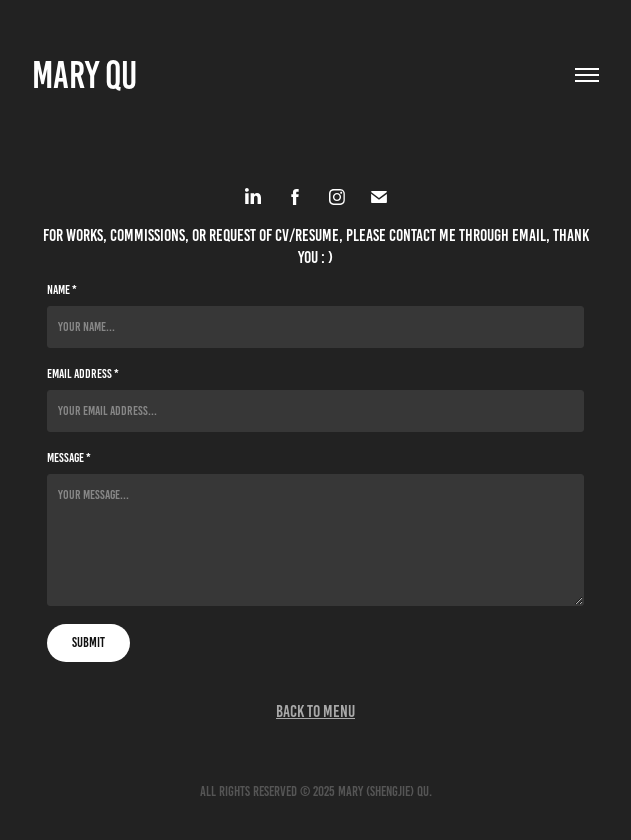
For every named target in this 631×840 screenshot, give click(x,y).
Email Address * (83, 374)
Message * (69, 458)
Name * (62, 290)
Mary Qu (84, 75)
